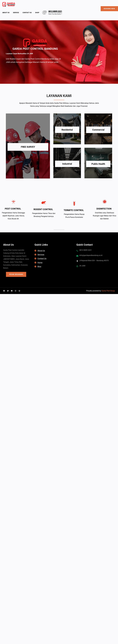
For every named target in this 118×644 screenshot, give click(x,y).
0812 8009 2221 (55, 11)
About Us (41, 251)
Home (40, 262)
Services (41, 255)
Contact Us (42, 258)
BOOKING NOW (109, 9)
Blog (39, 266)
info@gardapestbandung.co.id (91, 255)
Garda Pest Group (108, 291)
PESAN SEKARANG (16, 274)
